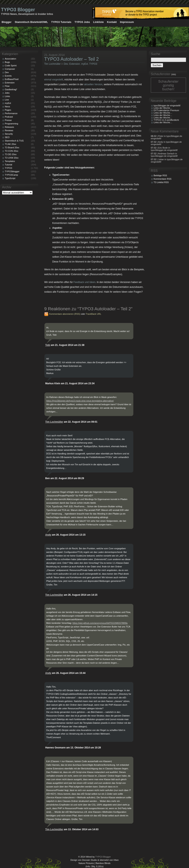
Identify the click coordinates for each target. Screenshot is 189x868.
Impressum (127, 22)
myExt (85, 64)
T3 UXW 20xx (12, 158)
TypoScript (10, 178)
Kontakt (112, 22)
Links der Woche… (163, 108)
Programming (11, 124)
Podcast (9, 117)
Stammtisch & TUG (14, 141)
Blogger (7, 22)
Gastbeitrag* (11, 89)
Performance (11, 113)
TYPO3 (93, 64)
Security (9, 134)
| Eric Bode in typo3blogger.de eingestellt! (164, 149)
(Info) (174, 74)
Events (8, 76)
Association (10, 59)
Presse (8, 120)
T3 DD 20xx (11, 154)
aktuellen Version (93, 84)
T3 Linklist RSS (161, 182)
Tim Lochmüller (52, 64)
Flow (7, 86)
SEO (7, 137)
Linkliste (98, 22)
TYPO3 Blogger (18, 10)
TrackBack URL (94, 314)
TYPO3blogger (12, 171)
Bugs (7, 62)
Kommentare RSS (163, 179)
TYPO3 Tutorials (61, 22)
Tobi (48, 345)
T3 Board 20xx (12, 148)
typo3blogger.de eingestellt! (167, 106)
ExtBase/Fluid (12, 79)
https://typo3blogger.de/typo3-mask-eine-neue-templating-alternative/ (80, 401)
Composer (10, 69)
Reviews (9, 130)
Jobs (7, 93)
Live (7, 100)
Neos (7, 107)
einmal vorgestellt (54, 80)
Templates (10, 161)
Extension (75, 64)
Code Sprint (11, 66)
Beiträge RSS (160, 175)
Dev (66, 64)
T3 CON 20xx (12, 151)
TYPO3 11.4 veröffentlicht (166, 120)
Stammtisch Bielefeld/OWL (31, 22)
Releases (9, 127)
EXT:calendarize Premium (166, 110)
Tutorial (8, 165)
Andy (48, 535)
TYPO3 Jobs (82, 22)
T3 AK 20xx (10, 144)
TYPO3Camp (11, 175)
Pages (8, 110)
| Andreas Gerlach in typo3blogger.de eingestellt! (164, 155)
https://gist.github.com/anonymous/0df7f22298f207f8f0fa (100, 623)
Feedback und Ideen (84, 282)
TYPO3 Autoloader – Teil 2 (71, 59)
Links (7, 96)
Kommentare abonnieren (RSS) (65, 314)
